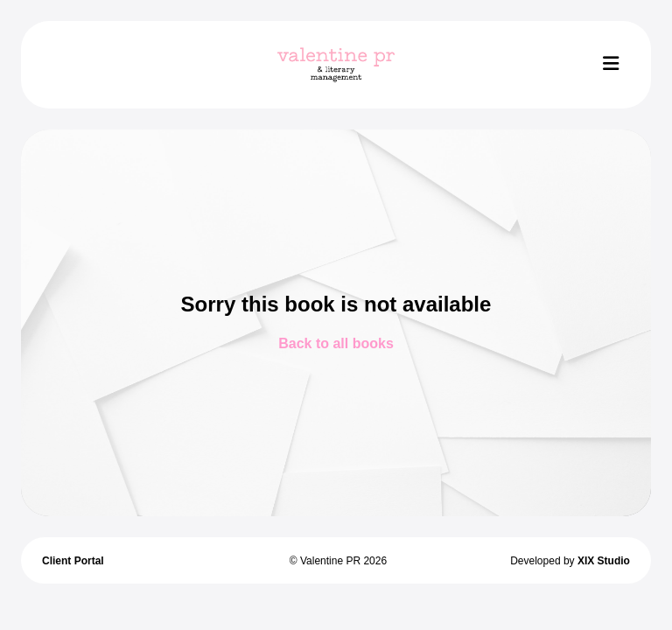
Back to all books (336, 343)
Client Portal (73, 561)
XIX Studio (604, 561)
